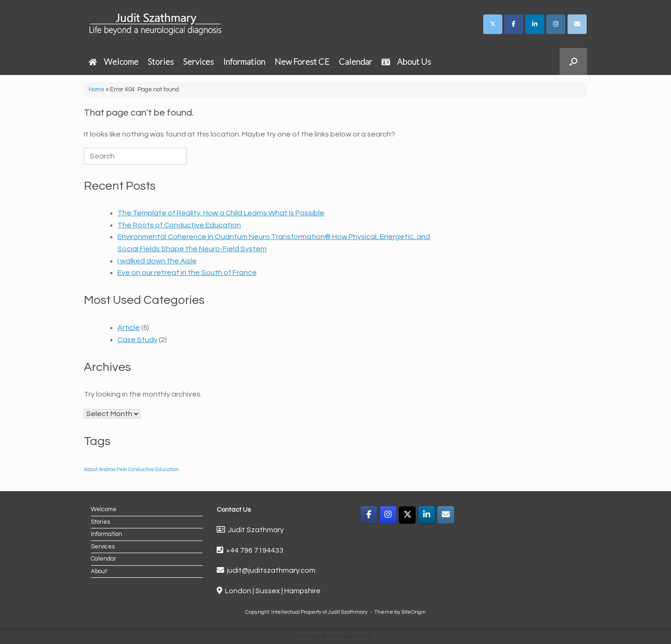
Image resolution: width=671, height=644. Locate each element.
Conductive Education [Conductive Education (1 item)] (154, 469)
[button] (573, 62)
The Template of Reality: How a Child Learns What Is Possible (221, 213)
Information (244, 62)
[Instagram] (388, 515)
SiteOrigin (414, 612)
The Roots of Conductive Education (179, 225)
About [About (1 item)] (91, 469)
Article (129, 328)
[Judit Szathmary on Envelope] (577, 24)
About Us (406, 62)
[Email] (446, 515)
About (99, 571)
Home (96, 89)
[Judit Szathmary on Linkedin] (535, 24)
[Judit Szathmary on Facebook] (514, 24)
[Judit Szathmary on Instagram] (556, 24)
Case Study (137, 340)
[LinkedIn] (427, 515)
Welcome (113, 62)
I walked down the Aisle (157, 261)
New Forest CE (302, 62)
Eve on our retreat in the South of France (187, 273)
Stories (161, 62)
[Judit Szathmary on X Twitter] (493, 24)
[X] (407, 515)
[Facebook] (369, 515)
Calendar (356, 62)
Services (199, 62)
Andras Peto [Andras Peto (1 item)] (113, 469)
